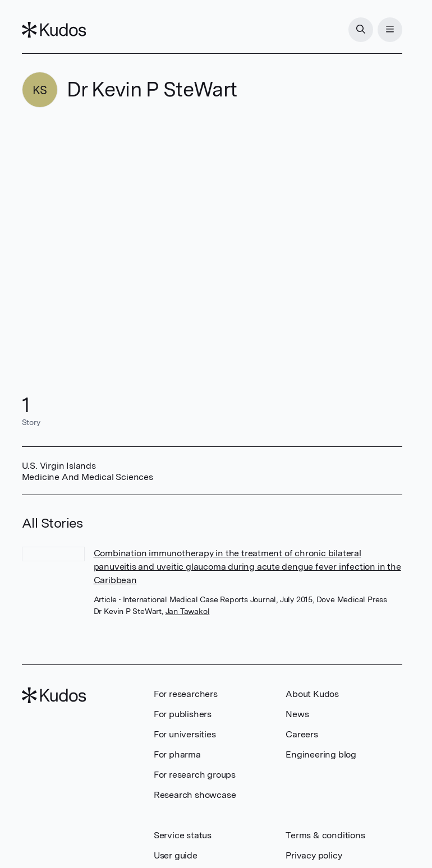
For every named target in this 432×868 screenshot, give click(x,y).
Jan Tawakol (188, 611)
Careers (302, 734)
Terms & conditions (325, 835)
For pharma (177, 754)
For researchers (186, 694)
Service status (183, 835)
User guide (176, 855)
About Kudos (312, 694)
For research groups (195, 775)
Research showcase (195, 795)
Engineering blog (321, 754)
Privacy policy (314, 855)
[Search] (361, 30)
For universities (185, 734)
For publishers (183, 714)
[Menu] (390, 30)
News (297, 714)
